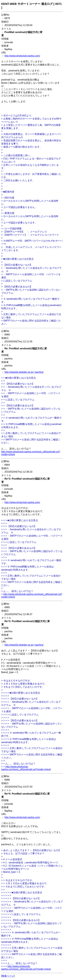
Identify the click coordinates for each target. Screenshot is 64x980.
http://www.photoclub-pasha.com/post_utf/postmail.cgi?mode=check (26, 768)
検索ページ (8, 976)
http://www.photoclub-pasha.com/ (22, 56)
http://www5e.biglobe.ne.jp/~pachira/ (24, 372)
